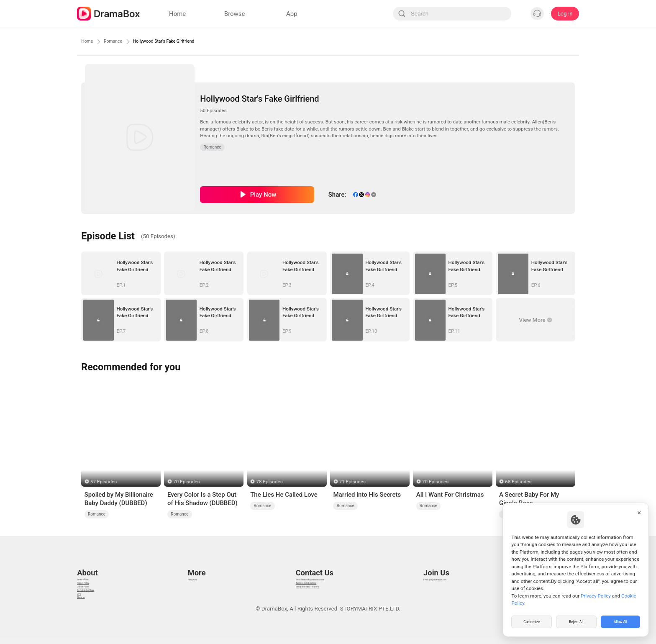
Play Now (263, 195)
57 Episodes (104, 482)
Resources (199, 564)
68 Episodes (518, 482)
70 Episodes (186, 482)
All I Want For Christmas (450, 495)
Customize (532, 621)
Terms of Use (94, 564)
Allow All (621, 621)
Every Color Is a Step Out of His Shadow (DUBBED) (202, 499)
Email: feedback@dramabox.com (313, 564)
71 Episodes (352, 482)
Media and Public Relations (305, 585)
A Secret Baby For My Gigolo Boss (529, 499)
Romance (122, 41)
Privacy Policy (94, 574)
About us (88, 616)
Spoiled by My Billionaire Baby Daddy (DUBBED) (119, 499)
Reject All (576, 621)
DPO (82, 606)
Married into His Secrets (367, 495)
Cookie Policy (94, 585)
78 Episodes (269, 482)
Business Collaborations (302, 574)
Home (90, 41)
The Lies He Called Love (284, 495)
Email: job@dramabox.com (447, 564)
